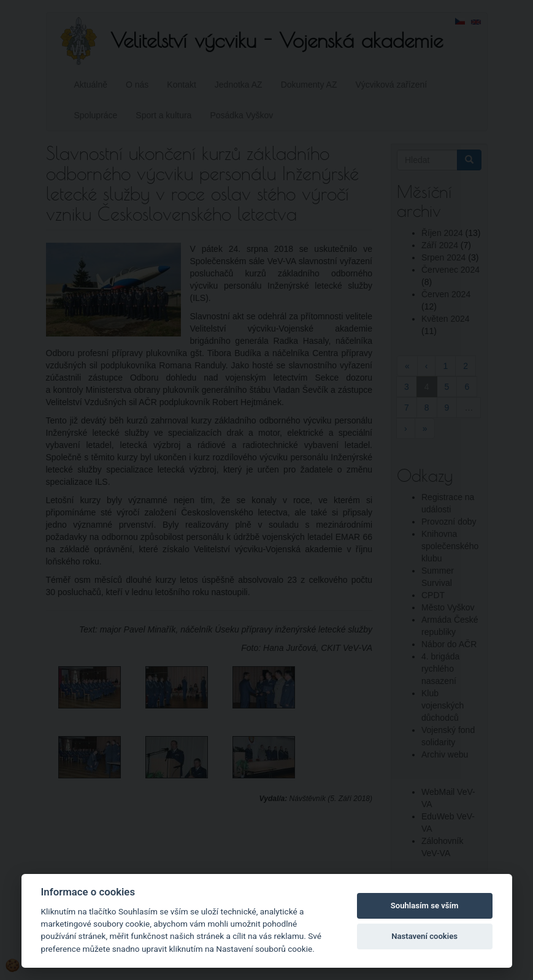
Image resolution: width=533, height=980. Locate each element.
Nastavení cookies (424, 936)
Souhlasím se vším (425, 906)
